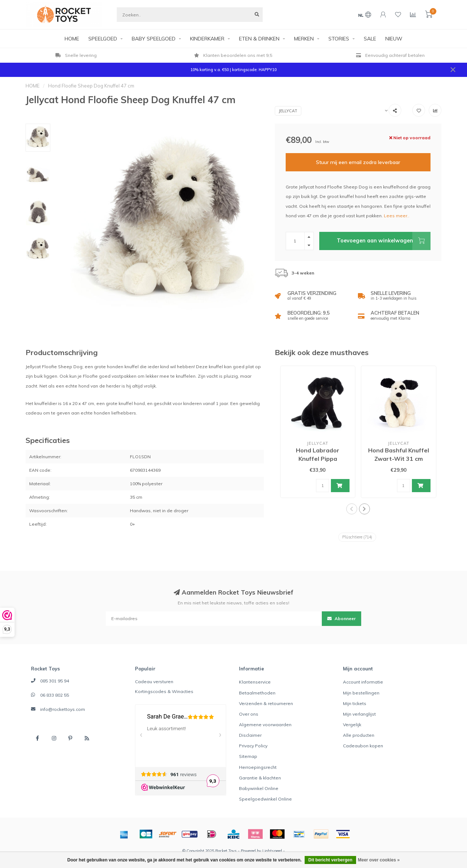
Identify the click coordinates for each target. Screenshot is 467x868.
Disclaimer (250, 735)
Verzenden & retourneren (266, 703)
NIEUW (394, 39)
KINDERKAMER (207, 39)
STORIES (339, 39)
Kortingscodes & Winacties (164, 691)
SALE (370, 39)
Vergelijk (352, 725)
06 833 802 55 (55, 695)
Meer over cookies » (379, 860)
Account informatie (363, 682)
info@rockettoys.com (63, 709)
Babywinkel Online (259, 788)
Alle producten (359, 735)
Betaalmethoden (257, 693)
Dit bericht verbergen (330, 860)
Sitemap (248, 756)
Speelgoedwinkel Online (265, 799)
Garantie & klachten (260, 778)
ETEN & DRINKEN (259, 39)
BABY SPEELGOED (154, 39)
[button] (352, 509)
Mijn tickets (355, 703)
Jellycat (288, 111)
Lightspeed (272, 851)
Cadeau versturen (154, 682)
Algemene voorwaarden (265, 725)
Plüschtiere (357, 537)
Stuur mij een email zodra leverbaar (358, 162)
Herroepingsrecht (258, 767)
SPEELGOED (103, 39)
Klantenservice (255, 682)
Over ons (249, 714)
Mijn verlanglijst (359, 714)
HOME (72, 39)
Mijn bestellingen (361, 693)
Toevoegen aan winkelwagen (384, 241)
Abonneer (341, 618)
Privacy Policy (253, 746)
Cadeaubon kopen (363, 746)
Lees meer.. (397, 216)
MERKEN (304, 39)
